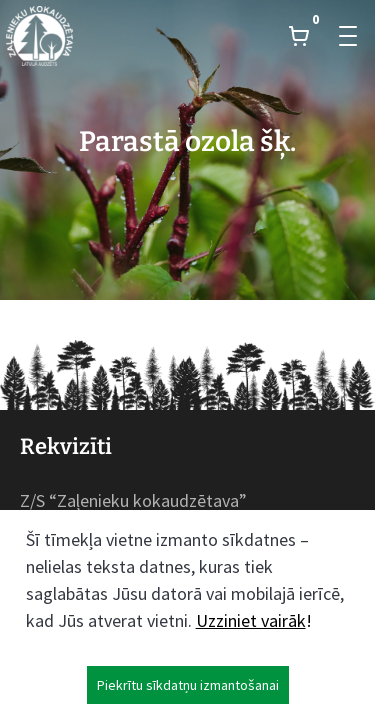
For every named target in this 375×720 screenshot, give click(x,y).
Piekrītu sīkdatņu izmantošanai (188, 685)
